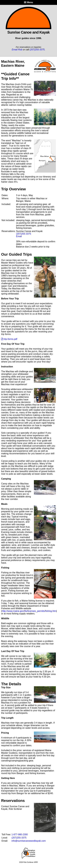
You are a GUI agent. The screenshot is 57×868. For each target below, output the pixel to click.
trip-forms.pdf (9, 339)
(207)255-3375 (37, 50)
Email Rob (17, 50)
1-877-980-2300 (20, 835)
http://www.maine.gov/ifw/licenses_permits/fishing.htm (29, 611)
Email (19, 236)
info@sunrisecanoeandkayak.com (29, 841)
